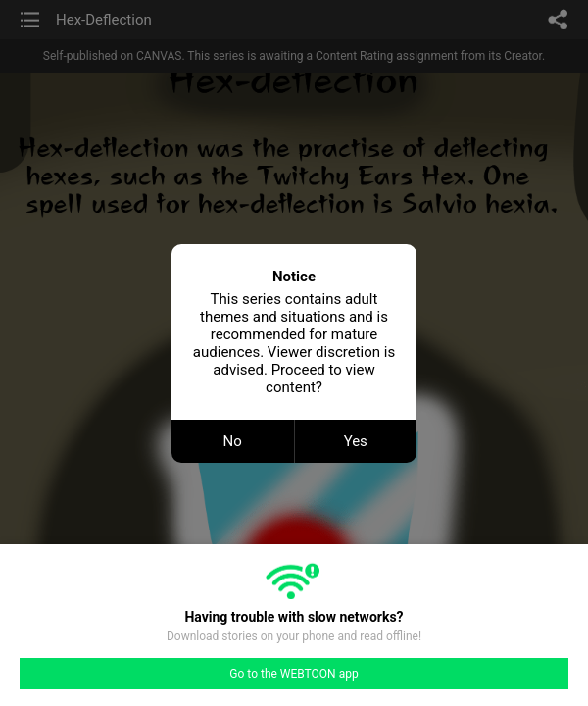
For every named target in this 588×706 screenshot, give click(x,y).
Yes (356, 441)
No (233, 441)
